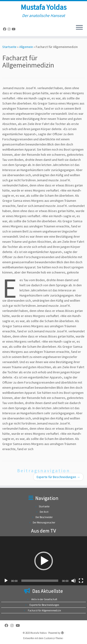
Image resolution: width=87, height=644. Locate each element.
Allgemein (26, 47)
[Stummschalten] (74, 581)
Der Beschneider (44, 517)
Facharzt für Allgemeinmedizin (44, 610)
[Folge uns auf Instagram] (10, 29)
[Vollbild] (81, 581)
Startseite (9, 47)
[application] (43, 561)
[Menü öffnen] (79, 28)
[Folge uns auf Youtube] (14, 29)
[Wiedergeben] (6, 581)
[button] (44, 561)
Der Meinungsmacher (44, 523)
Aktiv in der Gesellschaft (44, 599)
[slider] (40, 581)
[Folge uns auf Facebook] (5, 29)
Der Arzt (44, 512)
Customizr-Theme (53, 638)
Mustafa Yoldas (44, 7)
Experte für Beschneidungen (58, 477)
